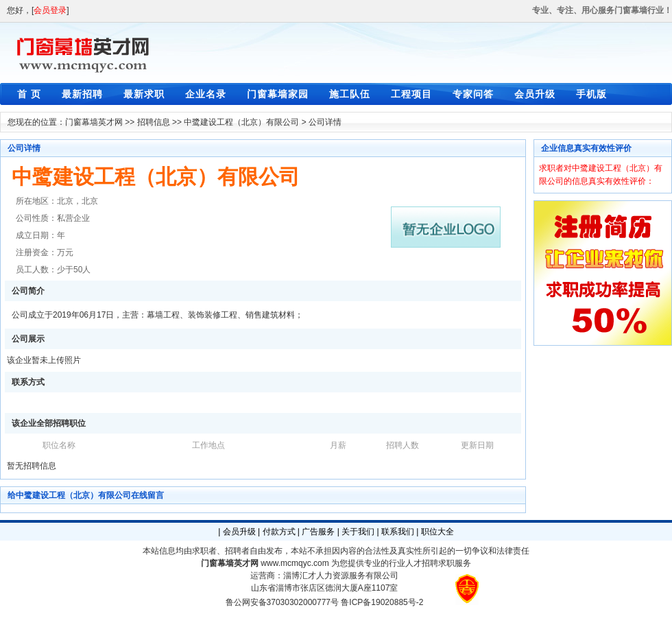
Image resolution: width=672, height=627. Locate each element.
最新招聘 (82, 94)
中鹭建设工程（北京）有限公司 (241, 122)
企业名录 (206, 94)
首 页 (29, 94)
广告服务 (318, 532)
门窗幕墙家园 (278, 94)
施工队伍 (350, 94)
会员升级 (535, 94)
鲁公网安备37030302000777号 (282, 602)
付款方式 (279, 532)
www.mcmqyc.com (295, 563)
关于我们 (358, 532)
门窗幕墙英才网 (94, 122)
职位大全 (437, 532)
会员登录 (50, 10)
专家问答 (473, 94)
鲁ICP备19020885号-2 (382, 602)
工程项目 (411, 94)
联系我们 (398, 532)
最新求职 (144, 94)
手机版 (591, 94)
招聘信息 (154, 122)
